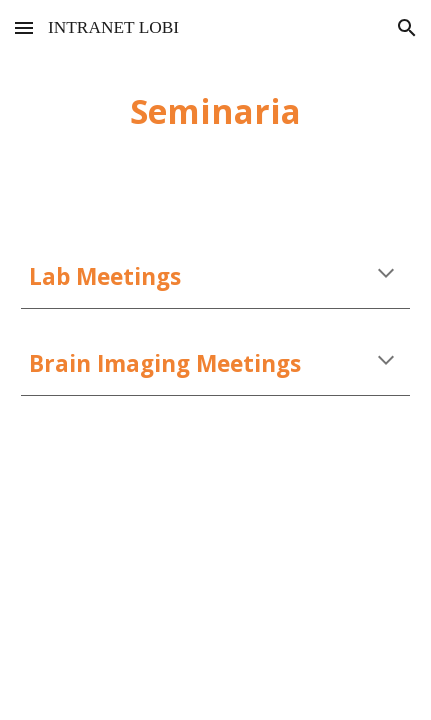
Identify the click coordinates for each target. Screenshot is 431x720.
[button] (24, 27)
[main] (215, 111)
